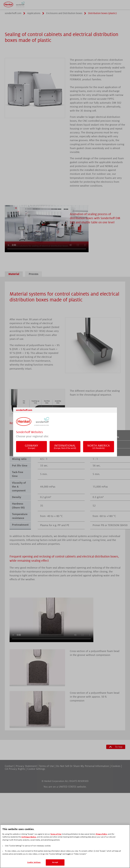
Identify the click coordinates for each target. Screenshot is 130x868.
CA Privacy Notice (29, 837)
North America (99, 447)
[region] (65, 846)
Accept (55, 862)
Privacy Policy (101, 834)
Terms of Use (56, 834)
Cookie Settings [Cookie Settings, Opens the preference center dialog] (34, 862)
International (65, 447)
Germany (31, 447)
